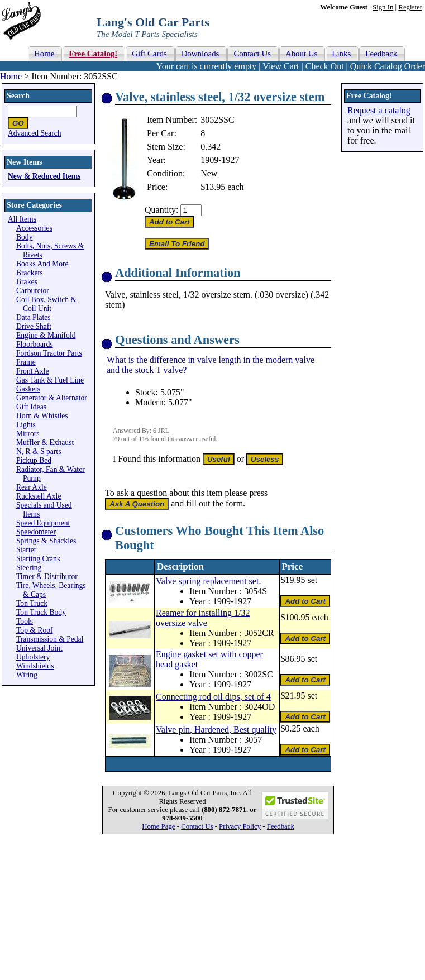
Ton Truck (32, 603)
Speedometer (36, 532)
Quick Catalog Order (388, 66)
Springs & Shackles (46, 541)
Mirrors (28, 434)
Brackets (30, 273)
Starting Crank (39, 559)
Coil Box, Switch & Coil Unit (46, 304)
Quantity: (161, 210)
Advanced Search (35, 133)
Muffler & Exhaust (45, 443)
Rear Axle (32, 487)
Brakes (27, 282)
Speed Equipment (43, 523)
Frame (26, 362)
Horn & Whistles (42, 416)
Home (11, 76)
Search (18, 96)
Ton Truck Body (41, 612)
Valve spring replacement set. (208, 581)
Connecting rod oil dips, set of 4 (213, 697)
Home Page (158, 826)
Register (410, 7)
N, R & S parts (39, 451)
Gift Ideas (31, 407)
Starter (26, 550)
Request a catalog (379, 110)
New (209, 173)
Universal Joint (39, 648)
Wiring (27, 675)
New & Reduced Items (44, 176)
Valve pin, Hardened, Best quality (216, 730)
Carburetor (33, 291)
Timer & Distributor (47, 577)
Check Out (325, 66)
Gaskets (28, 389)
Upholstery (33, 657)
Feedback (281, 826)
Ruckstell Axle (39, 496)
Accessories (34, 228)
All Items (22, 219)
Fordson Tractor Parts (49, 353)
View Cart (281, 66)
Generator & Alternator (52, 398)
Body (24, 237)
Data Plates (34, 317)
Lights (26, 425)
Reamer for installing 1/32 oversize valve (203, 618)
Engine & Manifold (46, 335)
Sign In (383, 7)
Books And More (42, 264)
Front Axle (33, 371)
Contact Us (197, 826)
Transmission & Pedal (50, 639)
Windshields (35, 666)
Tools (25, 621)
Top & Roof (35, 630)
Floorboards (35, 344)
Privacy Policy (240, 826)
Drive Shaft (34, 326)
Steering (29, 568)
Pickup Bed (34, 460)
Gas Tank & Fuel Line (50, 380)
